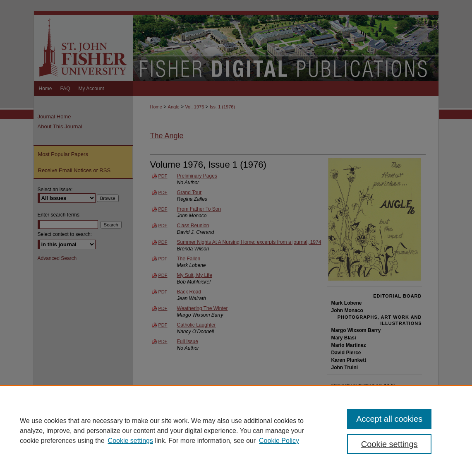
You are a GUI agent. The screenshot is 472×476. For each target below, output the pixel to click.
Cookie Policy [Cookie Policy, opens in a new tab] (279, 441)
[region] (236, 430)
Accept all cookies (389, 419)
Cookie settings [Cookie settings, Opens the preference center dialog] (389, 444)
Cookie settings (131, 441)
